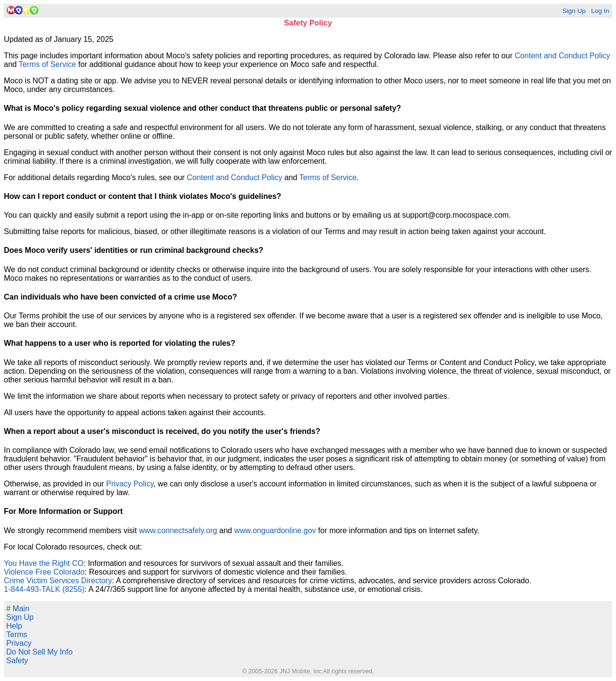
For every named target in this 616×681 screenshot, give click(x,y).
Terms (17, 635)
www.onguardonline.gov (275, 530)
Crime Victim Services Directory (58, 581)
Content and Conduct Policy (562, 56)
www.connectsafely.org (178, 530)
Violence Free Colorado (44, 572)
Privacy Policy (130, 484)
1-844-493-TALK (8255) (44, 589)
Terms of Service (47, 64)
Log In (600, 11)
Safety (17, 661)
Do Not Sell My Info (39, 652)
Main (18, 609)
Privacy (19, 643)
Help (14, 626)
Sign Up (574, 11)
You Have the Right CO (44, 563)
